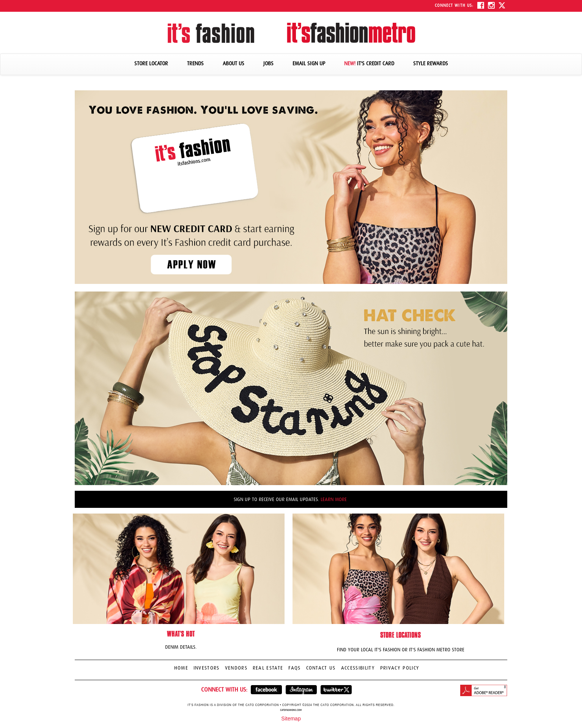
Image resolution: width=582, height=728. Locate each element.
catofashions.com (291, 710)
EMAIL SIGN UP (309, 63)
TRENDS (195, 63)
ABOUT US (234, 63)
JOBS (268, 63)
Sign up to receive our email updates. (290, 499)
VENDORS (236, 668)
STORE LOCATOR (151, 63)
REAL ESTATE (268, 668)
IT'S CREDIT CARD (369, 63)
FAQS (294, 668)
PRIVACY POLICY (400, 668)
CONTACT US (321, 668)
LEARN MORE (334, 499)
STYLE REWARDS (431, 63)
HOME (181, 668)
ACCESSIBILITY (358, 668)
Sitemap (291, 719)
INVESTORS (207, 668)
